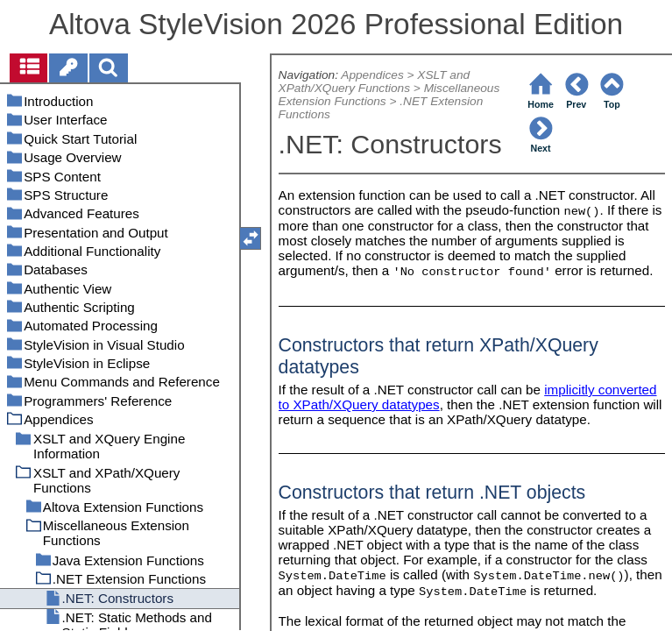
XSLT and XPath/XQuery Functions (375, 82)
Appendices (372, 75)
